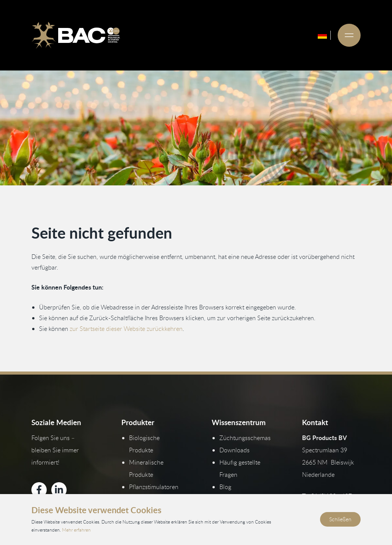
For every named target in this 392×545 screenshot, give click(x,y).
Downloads (234, 450)
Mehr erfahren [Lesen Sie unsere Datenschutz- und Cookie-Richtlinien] (76, 530)
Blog (225, 487)
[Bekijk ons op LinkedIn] (59, 490)
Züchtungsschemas (245, 438)
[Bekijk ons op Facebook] (39, 490)
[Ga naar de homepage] (76, 35)
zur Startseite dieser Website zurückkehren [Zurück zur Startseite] (126, 329)
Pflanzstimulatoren (154, 487)
